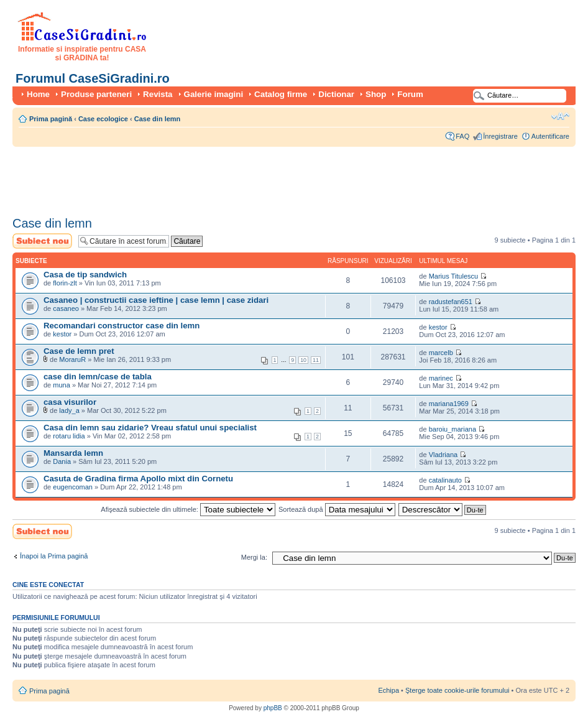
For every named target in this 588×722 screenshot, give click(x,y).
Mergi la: (254, 557)
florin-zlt (65, 283)
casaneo (66, 308)
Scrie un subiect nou (42, 241)
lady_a (69, 410)
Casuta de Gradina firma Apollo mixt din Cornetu (138, 479)
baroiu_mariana (452, 429)
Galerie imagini (214, 94)
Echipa (388, 690)
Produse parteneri (96, 94)
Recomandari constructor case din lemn (122, 326)
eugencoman (73, 487)
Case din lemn (158, 119)
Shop (376, 94)
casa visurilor (70, 402)
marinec (441, 378)
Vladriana (443, 455)
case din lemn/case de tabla (98, 377)
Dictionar (336, 94)
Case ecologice (103, 119)
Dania (62, 461)
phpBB (273, 708)
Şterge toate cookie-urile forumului (457, 690)
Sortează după (337, 509)
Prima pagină (51, 119)
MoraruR (72, 359)
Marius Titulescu (453, 276)
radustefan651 (451, 302)
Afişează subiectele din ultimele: (188, 509)
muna (62, 385)
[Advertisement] (239, 177)
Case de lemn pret (79, 351)
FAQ (462, 136)
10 (303, 360)
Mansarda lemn (73, 453)
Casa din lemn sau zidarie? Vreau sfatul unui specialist (150, 428)
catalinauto (445, 480)
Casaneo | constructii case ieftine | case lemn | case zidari (156, 300)
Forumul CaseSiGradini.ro (93, 78)
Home (38, 94)
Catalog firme (281, 94)
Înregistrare (500, 136)
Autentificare (550, 136)
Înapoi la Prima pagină (54, 556)
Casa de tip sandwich (85, 275)
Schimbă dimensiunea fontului (560, 116)
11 (316, 360)
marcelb (441, 353)
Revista (158, 94)
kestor (62, 334)
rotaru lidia (69, 436)
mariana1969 (449, 404)
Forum (410, 94)
